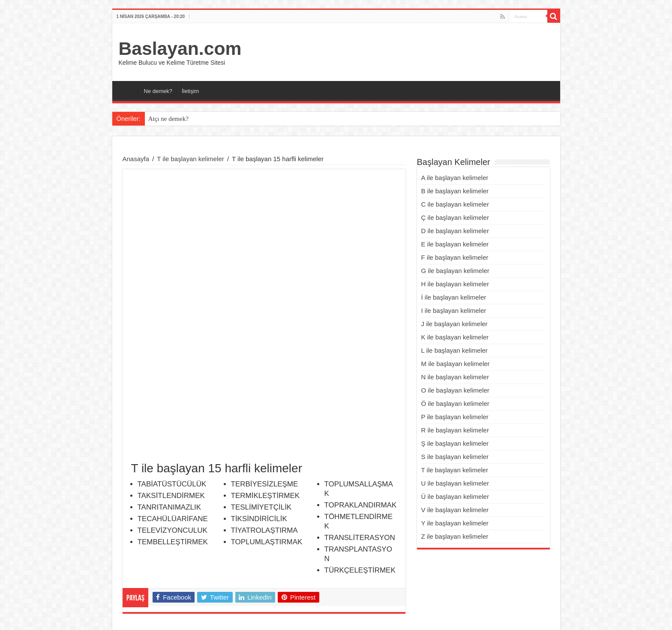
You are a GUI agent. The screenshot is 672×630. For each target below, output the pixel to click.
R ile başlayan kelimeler (455, 430)
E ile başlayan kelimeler (455, 244)
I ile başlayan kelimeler (454, 310)
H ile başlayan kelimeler (455, 284)
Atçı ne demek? (168, 119)
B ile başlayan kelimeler (455, 191)
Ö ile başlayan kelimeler (455, 403)
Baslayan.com (180, 48)
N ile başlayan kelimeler (455, 377)
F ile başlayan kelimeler (455, 257)
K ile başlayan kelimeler (455, 337)
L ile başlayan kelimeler (454, 350)
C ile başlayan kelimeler (455, 204)
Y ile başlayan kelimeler (455, 523)
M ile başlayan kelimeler (456, 364)
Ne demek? (158, 91)
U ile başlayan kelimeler (455, 483)
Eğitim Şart (544, 616)
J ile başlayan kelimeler (454, 324)
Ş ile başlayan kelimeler (455, 443)
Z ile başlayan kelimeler (455, 536)
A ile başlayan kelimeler (455, 178)
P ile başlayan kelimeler (455, 417)
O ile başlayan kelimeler (455, 390)
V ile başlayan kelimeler (455, 510)
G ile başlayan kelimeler (455, 271)
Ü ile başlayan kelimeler (455, 496)
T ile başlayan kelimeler (190, 159)
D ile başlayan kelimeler (455, 231)
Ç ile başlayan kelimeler (455, 217)
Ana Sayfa (128, 90)
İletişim (190, 91)
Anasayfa (136, 159)
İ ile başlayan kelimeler (454, 297)
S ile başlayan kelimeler (455, 457)
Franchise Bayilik (498, 616)
